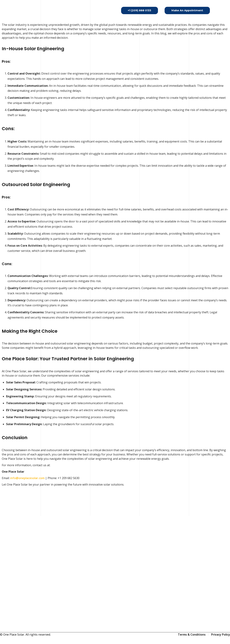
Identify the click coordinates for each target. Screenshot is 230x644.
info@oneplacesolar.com (27, 478)
